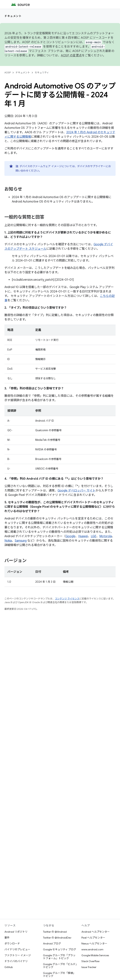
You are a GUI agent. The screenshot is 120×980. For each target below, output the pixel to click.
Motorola (106, 536)
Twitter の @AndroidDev (57, 938)
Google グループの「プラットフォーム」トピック (59, 957)
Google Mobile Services (95, 955)
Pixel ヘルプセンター (93, 938)
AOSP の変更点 (71, 55)
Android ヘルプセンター (96, 932)
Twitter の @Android (55, 932)
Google (70, 536)
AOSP (8, 73)
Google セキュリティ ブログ (60, 949)
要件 (7, 938)
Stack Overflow (90, 961)
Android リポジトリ (16, 932)
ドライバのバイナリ (16, 961)
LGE (94, 536)
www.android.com (92, 949)
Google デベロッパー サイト (77, 491)
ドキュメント (13, 16)
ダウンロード (12, 944)
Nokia (8, 541)
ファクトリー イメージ (18, 955)
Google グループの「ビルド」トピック (60, 966)
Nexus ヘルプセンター (94, 944)
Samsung (21, 541)
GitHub (9, 967)
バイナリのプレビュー (17, 949)
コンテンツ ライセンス (67, 599)
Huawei (83, 536)
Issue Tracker (89, 967)
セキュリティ (42, 73)
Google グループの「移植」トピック (59, 974)
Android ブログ (52, 944)
